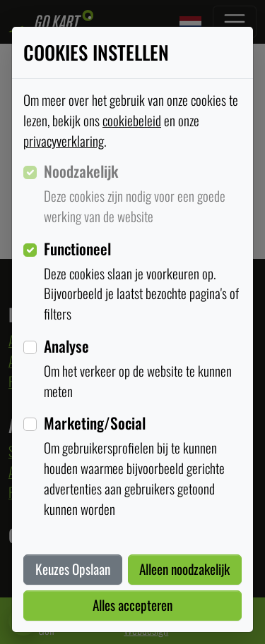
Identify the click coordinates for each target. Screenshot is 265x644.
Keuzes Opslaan (73, 569)
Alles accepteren (132, 605)
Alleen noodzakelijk (184, 569)
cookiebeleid (132, 120)
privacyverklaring (64, 141)
